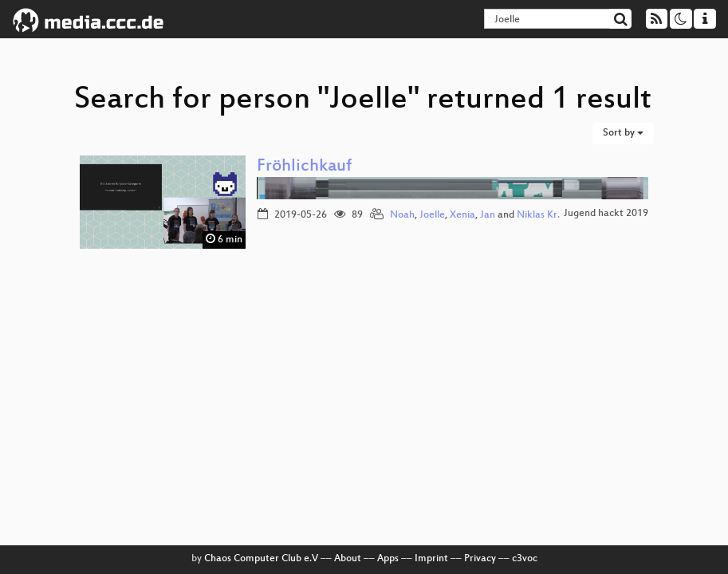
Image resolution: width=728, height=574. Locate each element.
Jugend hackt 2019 (606, 214)
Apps (388, 559)
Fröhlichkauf (304, 167)
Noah (402, 215)
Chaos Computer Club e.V (261, 559)
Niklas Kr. (538, 215)
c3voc (525, 559)
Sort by (623, 133)
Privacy (480, 559)
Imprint (431, 559)
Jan (488, 215)
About (348, 559)
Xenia (462, 215)
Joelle (432, 215)
